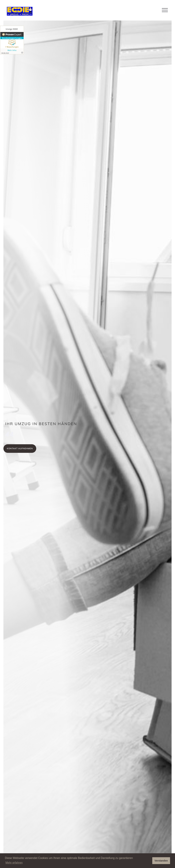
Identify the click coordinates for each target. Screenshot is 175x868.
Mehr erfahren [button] (14, 863)
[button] (165, 10)
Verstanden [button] (161, 861)
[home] (19, 11)
